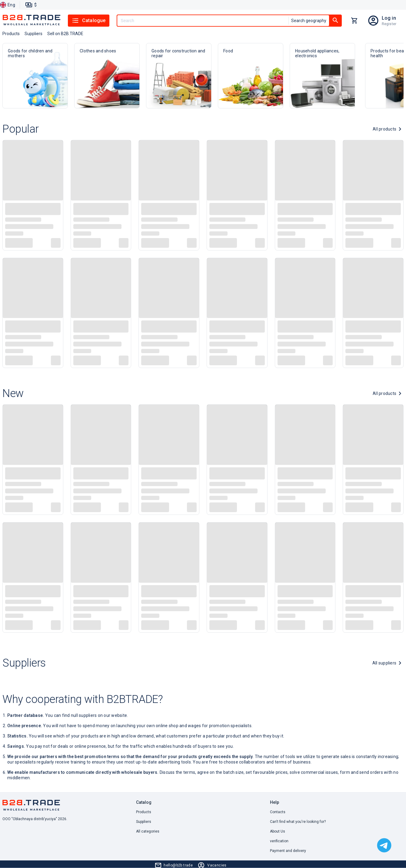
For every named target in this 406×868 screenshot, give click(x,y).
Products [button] (11, 34)
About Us (278, 831)
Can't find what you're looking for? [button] (298, 822)
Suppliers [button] (33, 34)
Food (251, 76)
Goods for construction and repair (179, 76)
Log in (389, 18)
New (13, 393)
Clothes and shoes (107, 76)
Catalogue (89, 21)
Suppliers (24, 663)
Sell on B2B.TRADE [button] (65, 34)
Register (389, 24)
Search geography (309, 21)
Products (144, 812)
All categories (148, 831)
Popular (21, 129)
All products (384, 129)
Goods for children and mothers (35, 76)
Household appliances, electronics (322, 76)
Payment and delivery (288, 851)
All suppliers (384, 663)
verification (279, 841)
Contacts (278, 812)
